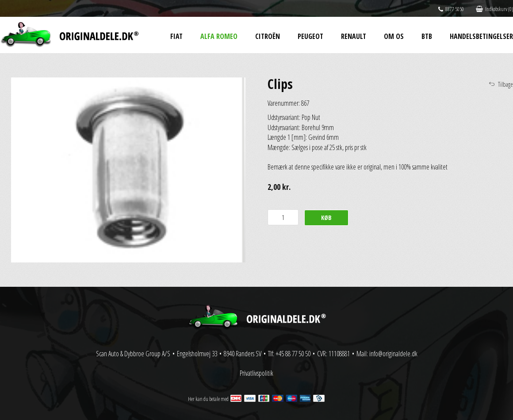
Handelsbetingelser (481, 36)
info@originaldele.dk (393, 354)
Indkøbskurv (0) (494, 9)
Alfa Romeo (219, 36)
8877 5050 (451, 9)
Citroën (268, 36)
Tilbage (505, 84)
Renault (354, 36)
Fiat (176, 36)
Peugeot (310, 36)
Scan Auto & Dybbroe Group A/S (133, 354)
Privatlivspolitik (256, 373)
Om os (394, 36)
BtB (427, 36)
